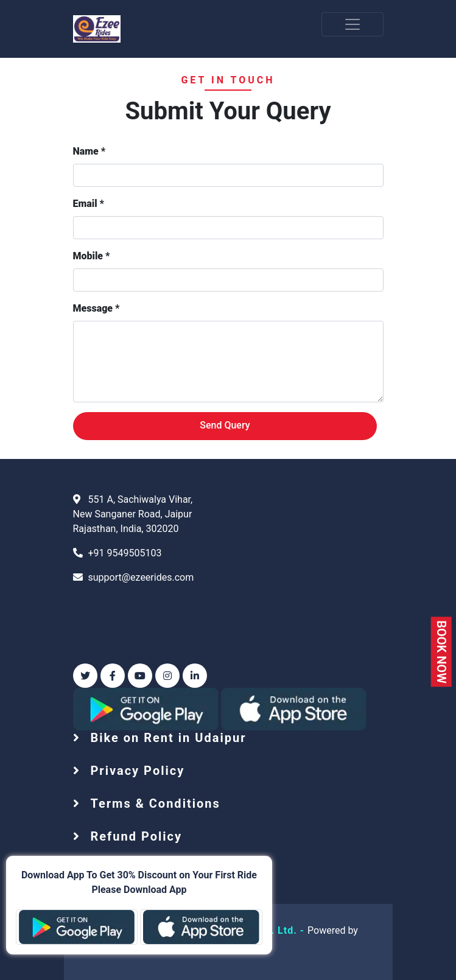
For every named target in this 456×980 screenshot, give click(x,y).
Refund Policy (135, 836)
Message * (96, 308)
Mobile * (92, 256)
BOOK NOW (441, 652)
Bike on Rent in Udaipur (167, 738)
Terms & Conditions (153, 803)
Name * (89, 151)
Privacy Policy (136, 771)
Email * (89, 204)
